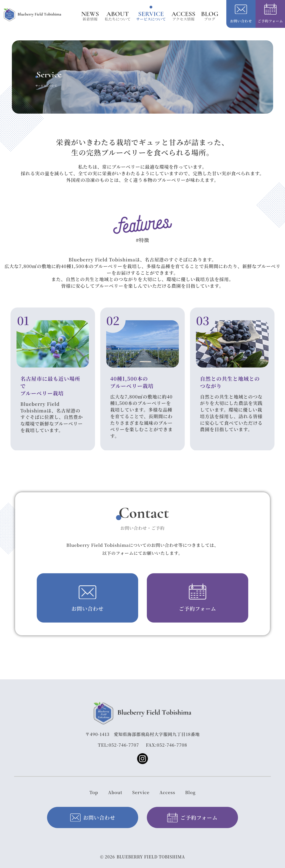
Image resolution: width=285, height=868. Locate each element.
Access (167, 792)
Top (94, 792)
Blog (190, 792)
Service (141, 792)
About (115, 792)
